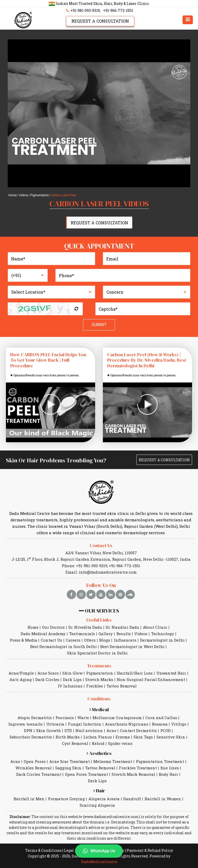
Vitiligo (179, 724)
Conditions (99, 699)
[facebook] (71, 594)
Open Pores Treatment (86, 774)
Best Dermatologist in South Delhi (63, 646)
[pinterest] (120, 594)
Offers (90, 640)
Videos (24, 195)
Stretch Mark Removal (133, 774)
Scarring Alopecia (97, 805)
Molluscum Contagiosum (117, 718)
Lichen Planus (98, 737)
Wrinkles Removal (34, 768)
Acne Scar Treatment (69, 761)
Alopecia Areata (104, 799)
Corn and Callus (161, 718)
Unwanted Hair (171, 673)
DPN (28, 730)
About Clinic (155, 627)
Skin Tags (143, 737)
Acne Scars (48, 673)
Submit (99, 325)
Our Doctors (53, 627)
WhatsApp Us (99, 851)
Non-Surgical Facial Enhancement (151, 679)
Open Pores (35, 761)
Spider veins (120, 743)
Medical (99, 709)
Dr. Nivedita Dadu (85, 627)
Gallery (106, 634)
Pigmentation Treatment (160, 761)
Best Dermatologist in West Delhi (132, 646)
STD (68, 730)
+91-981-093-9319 (82, 10)
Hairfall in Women (163, 799)
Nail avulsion (89, 730)
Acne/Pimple (21, 673)
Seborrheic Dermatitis (31, 737)
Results (123, 634)
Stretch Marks (99, 679)
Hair (99, 791)
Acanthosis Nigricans (127, 724)
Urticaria (55, 724)
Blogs (105, 640)
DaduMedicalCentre (99, 862)
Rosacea (160, 724)
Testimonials (82, 634)
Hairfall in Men (29, 799)
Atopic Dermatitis (35, 718)
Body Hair (168, 774)
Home (12, 195)
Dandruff (132, 799)
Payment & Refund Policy (150, 850)
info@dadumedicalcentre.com (108, 572)
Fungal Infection (85, 724)
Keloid (98, 743)
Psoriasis (65, 718)
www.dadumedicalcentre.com (111, 817)
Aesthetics (99, 753)
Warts (83, 718)
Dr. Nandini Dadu (122, 627)
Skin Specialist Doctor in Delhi (97, 653)
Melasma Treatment (113, 761)
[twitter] (91, 594)
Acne (111, 730)
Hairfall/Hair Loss (135, 673)
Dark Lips (72, 679)
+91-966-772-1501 (118, 10)
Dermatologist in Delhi (162, 640)
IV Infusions (70, 686)
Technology (163, 634)
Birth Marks (68, 737)
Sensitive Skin (171, 737)
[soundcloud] (130, 594)
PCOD (166, 730)
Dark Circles (47, 679)
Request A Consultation (100, 21)
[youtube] (101, 594)
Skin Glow (72, 673)
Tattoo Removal (122, 686)
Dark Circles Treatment (39, 774)
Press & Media (23, 640)
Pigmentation (40, 195)
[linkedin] (111, 594)
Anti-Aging (21, 679)
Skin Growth (48, 730)
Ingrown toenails (25, 724)
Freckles (94, 686)
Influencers (125, 640)
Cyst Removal (75, 743)
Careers (73, 640)
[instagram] (81, 594)
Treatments (99, 666)
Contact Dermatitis (138, 730)
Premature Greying (66, 799)
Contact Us (101, 545)
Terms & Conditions (43, 850)
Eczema (123, 737)
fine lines (170, 768)
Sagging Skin (68, 768)
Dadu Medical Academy (43, 634)
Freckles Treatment (138, 768)
